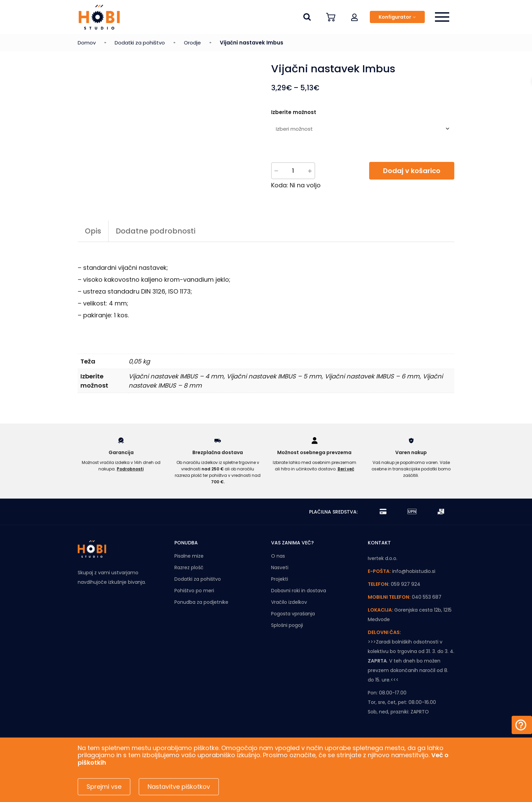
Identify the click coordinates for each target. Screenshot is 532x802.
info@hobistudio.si (414, 571)
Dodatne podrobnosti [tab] (156, 231)
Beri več (346, 469)
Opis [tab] (93, 231)
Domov (87, 43)
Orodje (192, 43)
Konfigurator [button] (395, 17)
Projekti (280, 579)
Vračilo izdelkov (289, 602)
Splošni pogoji (287, 625)
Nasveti (280, 567)
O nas (278, 556)
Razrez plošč (189, 567)
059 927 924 (406, 584)
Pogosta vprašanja (293, 614)
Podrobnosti (130, 469)
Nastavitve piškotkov (179, 787)
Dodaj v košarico (412, 171)
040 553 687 (427, 597)
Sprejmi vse (104, 787)
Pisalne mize (189, 556)
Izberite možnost (294, 112)
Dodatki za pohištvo (140, 43)
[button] (355, 17)
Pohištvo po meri (194, 591)
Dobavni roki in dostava (299, 591)
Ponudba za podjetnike (201, 602)
